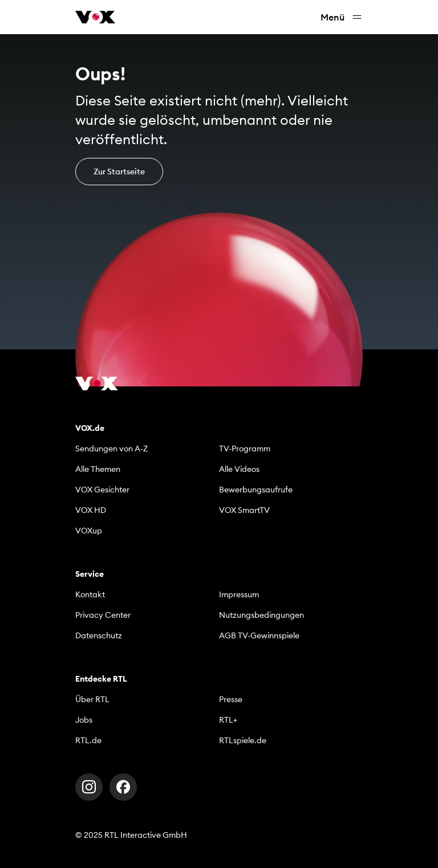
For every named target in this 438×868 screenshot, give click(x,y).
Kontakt (90, 594)
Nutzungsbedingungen (261, 615)
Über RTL (92, 699)
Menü (342, 17)
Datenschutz (99, 635)
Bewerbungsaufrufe (256, 490)
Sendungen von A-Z (111, 449)
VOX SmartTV (244, 510)
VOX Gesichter (102, 490)
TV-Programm (245, 449)
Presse (231, 699)
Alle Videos (239, 469)
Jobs (84, 720)
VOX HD (91, 510)
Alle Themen (98, 469)
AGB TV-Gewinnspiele (259, 635)
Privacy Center (103, 615)
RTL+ (228, 720)
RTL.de (88, 740)
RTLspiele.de (243, 740)
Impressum (239, 594)
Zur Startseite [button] (119, 172)
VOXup (89, 531)
